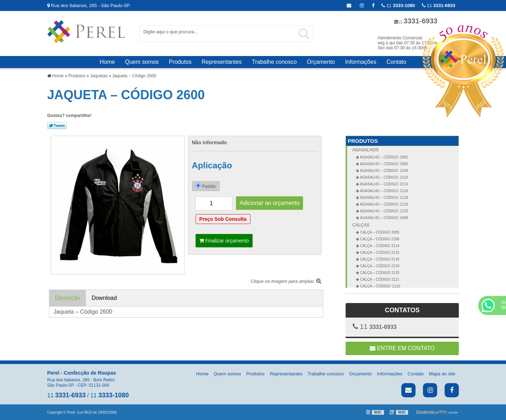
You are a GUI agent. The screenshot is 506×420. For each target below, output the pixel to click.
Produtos (180, 62)
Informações (361, 62)
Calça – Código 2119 (379, 266)
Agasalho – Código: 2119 (384, 204)
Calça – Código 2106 (379, 239)
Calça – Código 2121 (379, 279)
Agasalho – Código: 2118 (384, 198)
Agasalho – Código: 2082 (384, 157)
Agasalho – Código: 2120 (384, 211)
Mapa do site (442, 374)
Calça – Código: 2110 (380, 286)
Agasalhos (365, 150)
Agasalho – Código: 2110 (384, 177)
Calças (361, 225)
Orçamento (321, 62)
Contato (396, 62)
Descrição (68, 298)
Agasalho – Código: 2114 (384, 184)
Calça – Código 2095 (379, 232)
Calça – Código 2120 (379, 273)
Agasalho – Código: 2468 (384, 218)
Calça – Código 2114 (379, 246)
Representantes (222, 62)
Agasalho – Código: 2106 (384, 171)
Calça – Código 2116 (379, 253)
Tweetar (57, 125)
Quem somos (142, 62)
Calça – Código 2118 (379, 259)
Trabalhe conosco (274, 62)
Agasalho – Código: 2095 (384, 164)
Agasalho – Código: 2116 (384, 191)
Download (104, 298)
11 (439, 5)
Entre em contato (402, 348)
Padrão (206, 186)
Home (107, 62)
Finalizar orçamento (224, 241)
